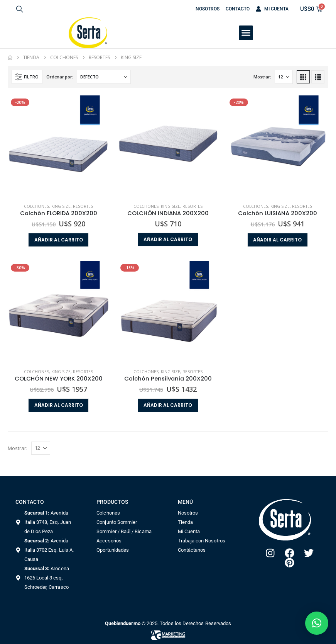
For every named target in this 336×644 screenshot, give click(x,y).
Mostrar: (262, 77)
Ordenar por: (60, 77)
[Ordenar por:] (104, 77)
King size (61, 206)
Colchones (36, 206)
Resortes (83, 206)
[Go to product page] (59, 146)
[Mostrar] (284, 77)
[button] (20, 9)
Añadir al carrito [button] (59, 240)
